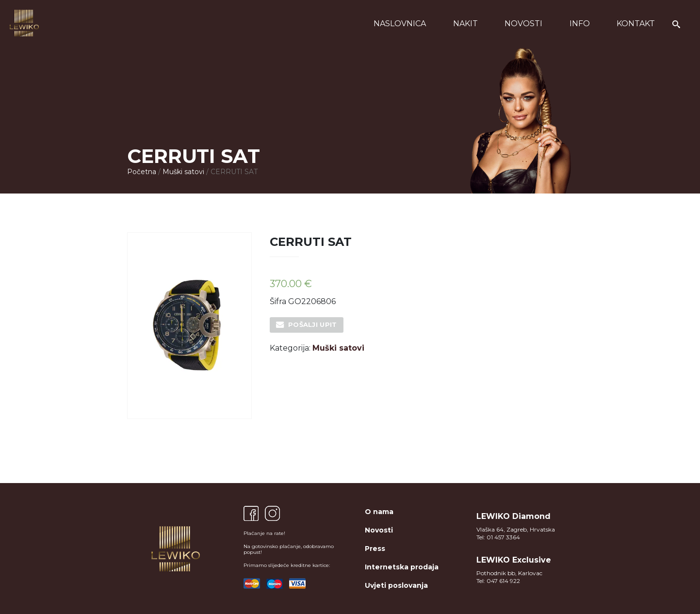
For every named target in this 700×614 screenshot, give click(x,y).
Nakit (465, 24)
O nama (379, 512)
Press (375, 549)
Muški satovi (183, 172)
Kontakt (636, 24)
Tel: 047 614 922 (498, 581)
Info (580, 24)
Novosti (523, 24)
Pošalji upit (313, 324)
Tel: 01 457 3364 (498, 537)
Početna (142, 172)
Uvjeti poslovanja (396, 585)
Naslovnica (400, 24)
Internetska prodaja (402, 567)
